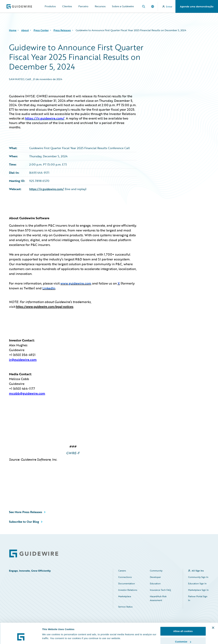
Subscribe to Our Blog (24, 522)
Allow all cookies (183, 614)
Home (13, 30)
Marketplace (125, 596)
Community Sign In (198, 577)
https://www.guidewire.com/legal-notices (45, 307)
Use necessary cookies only (183, 635)
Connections (125, 577)
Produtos (50, 6)
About (25, 30)
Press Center (41, 30)
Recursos (100, 6)
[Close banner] (213, 611)
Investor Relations (128, 590)
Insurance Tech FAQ (160, 590)
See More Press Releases (26, 512)
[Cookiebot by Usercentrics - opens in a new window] (21, 638)
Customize (183, 625)
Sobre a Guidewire (123, 6)
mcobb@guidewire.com (27, 393)
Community (156, 571)
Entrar (167, 7)
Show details (50, 630)
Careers (122, 571)
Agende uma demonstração (197, 6)
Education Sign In (197, 583)
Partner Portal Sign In (198, 598)
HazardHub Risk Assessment (158, 598)
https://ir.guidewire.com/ (47, 189)
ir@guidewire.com (23, 359)
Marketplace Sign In (198, 590)
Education (155, 583)
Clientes (67, 6)
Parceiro (83, 6)
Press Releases (62, 30)
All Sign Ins (198, 571)
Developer (155, 577)
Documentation (127, 583)
